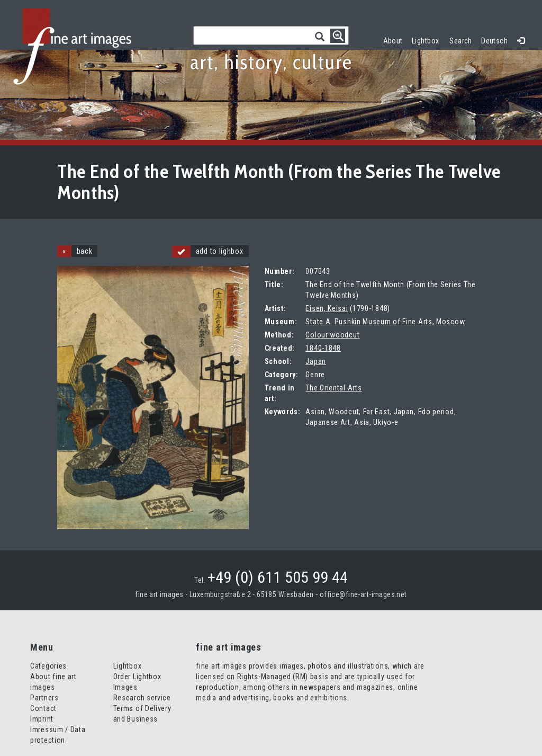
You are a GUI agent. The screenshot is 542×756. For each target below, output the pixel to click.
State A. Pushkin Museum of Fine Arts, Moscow (385, 322)
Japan (316, 361)
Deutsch (494, 41)
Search (461, 41)
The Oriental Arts (333, 388)
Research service (142, 698)
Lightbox (428, 39)
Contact (43, 708)
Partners (44, 698)
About (393, 41)
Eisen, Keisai (327, 308)
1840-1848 (323, 348)
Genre (315, 375)
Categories (48, 666)
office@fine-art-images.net (363, 594)
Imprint (42, 719)
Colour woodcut (332, 335)
